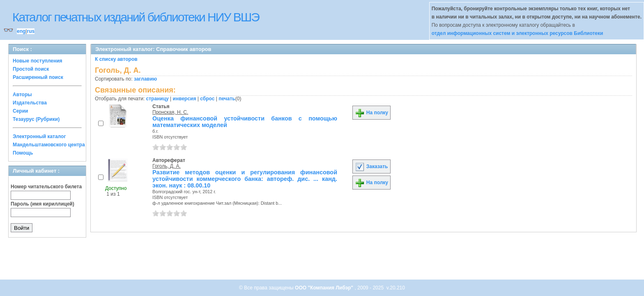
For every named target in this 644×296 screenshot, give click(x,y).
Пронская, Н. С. (170, 112)
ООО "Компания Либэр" (325, 288)
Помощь (23, 153)
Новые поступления (38, 61)
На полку (371, 113)
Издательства (30, 103)
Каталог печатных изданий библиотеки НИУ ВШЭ (136, 17)
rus (31, 31)
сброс (207, 99)
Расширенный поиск (38, 77)
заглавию (145, 79)
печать (227, 99)
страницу (158, 99)
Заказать (371, 166)
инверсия (185, 99)
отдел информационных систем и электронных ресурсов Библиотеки (517, 33)
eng (21, 31)
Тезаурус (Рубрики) (36, 119)
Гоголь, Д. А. (167, 166)
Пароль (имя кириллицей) (43, 204)
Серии (20, 111)
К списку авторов (116, 59)
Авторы (22, 95)
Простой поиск (31, 69)
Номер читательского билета (46, 187)
